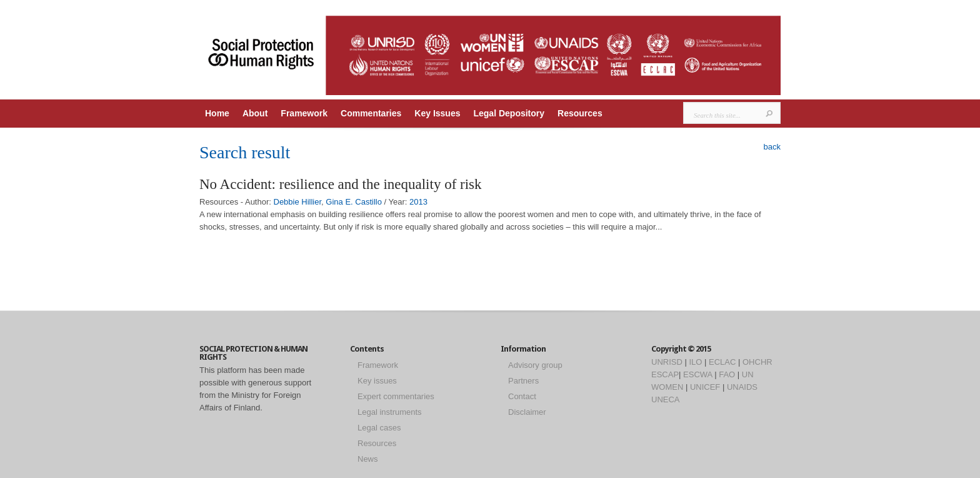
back (772, 147)
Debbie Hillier (298, 202)
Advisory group (535, 365)
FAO (727, 374)
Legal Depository (509, 113)
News (368, 459)
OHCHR (757, 362)
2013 (418, 202)
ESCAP (665, 374)
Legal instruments (390, 412)
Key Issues (437, 113)
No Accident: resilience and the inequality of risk (341, 184)
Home (217, 113)
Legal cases (379, 428)
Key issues (377, 381)
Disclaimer (527, 412)
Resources (580, 113)
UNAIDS (742, 387)
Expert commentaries (396, 396)
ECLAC (722, 362)
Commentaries (371, 113)
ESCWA (697, 374)
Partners (523, 381)
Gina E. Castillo (354, 202)
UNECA (666, 399)
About (255, 113)
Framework (304, 113)
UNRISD (667, 362)
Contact (522, 396)
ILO (695, 362)
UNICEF (705, 387)
